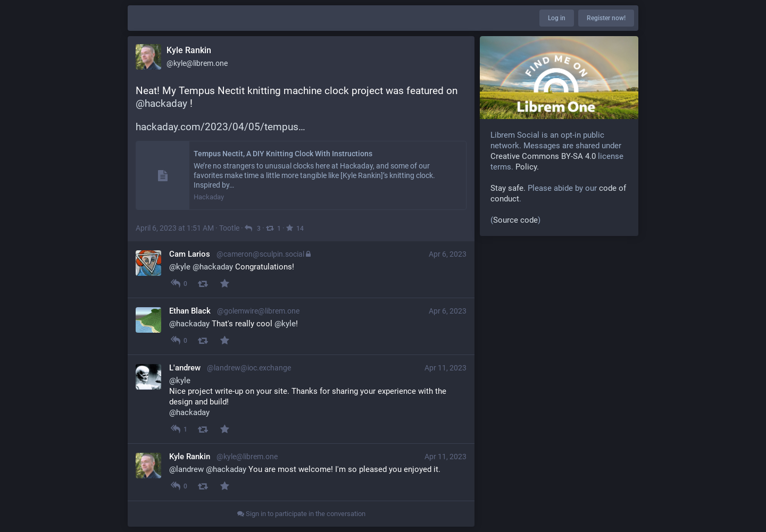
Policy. (527, 167)
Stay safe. (508, 188)
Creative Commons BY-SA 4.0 (543, 156)
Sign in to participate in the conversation (301, 514)
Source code (515, 220)
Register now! (606, 18)
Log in (557, 18)
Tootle (229, 228)
